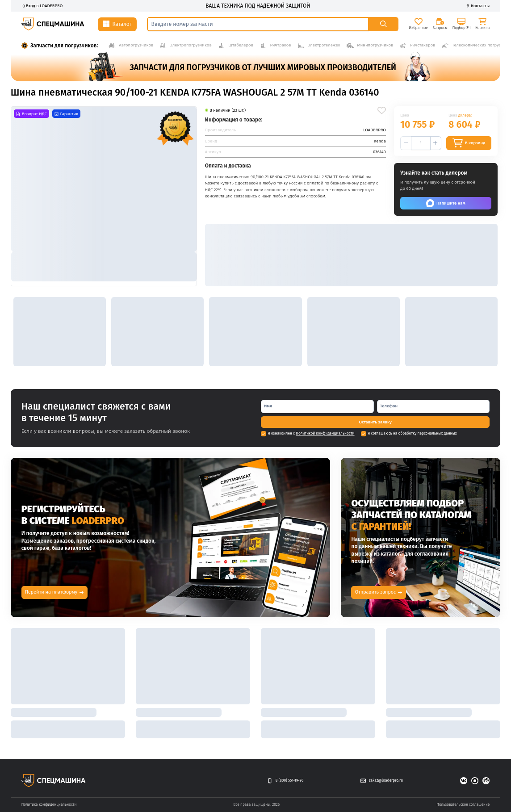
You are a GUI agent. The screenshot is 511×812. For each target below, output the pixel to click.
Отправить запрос (379, 592)
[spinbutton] (421, 143)
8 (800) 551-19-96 (285, 781)
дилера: (465, 115)
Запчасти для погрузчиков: (64, 46)
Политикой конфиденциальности (325, 433)
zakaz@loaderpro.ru (382, 781)
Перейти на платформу (54, 592)
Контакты (478, 6)
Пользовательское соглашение (463, 804)
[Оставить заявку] (375, 422)
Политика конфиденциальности (49, 804)
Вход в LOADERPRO (42, 6)
